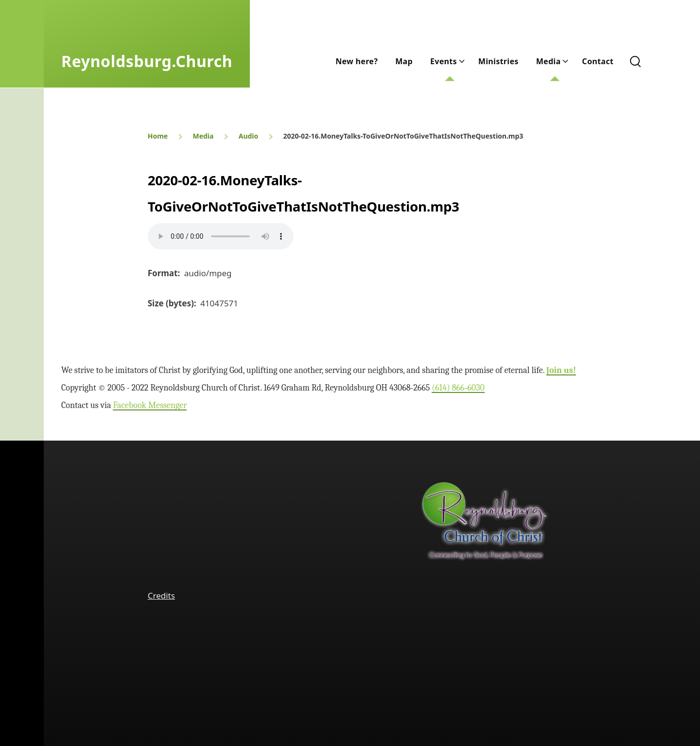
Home (158, 136)
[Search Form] (635, 61)
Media (203, 136)
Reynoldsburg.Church (147, 61)
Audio (249, 136)
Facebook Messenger (150, 405)
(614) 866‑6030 (458, 388)
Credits (161, 595)
